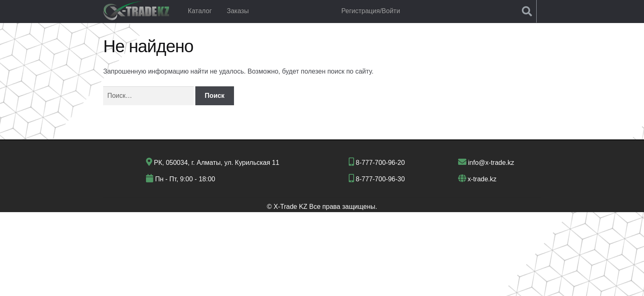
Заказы (237, 11)
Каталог (200, 11)
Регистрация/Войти (371, 11)
